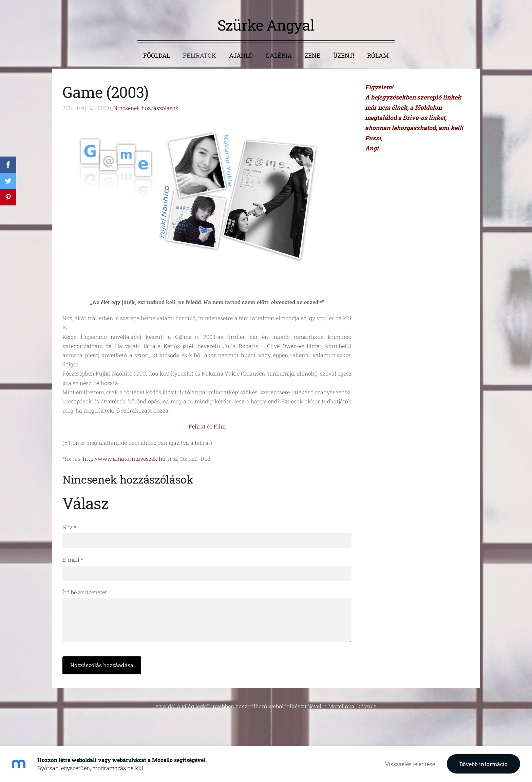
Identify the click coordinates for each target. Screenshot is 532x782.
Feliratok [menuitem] (199, 56)
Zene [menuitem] (312, 56)
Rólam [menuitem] (378, 56)
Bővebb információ (483, 764)
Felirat (197, 426)
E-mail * (73, 559)
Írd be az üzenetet (85, 592)
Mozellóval (342, 706)
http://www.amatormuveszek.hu (124, 459)
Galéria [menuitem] (279, 56)
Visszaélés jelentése (410, 764)
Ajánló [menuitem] (241, 56)
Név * (69, 527)
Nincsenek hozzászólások (146, 108)
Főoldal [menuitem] (157, 56)
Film (220, 426)
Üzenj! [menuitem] (344, 56)
